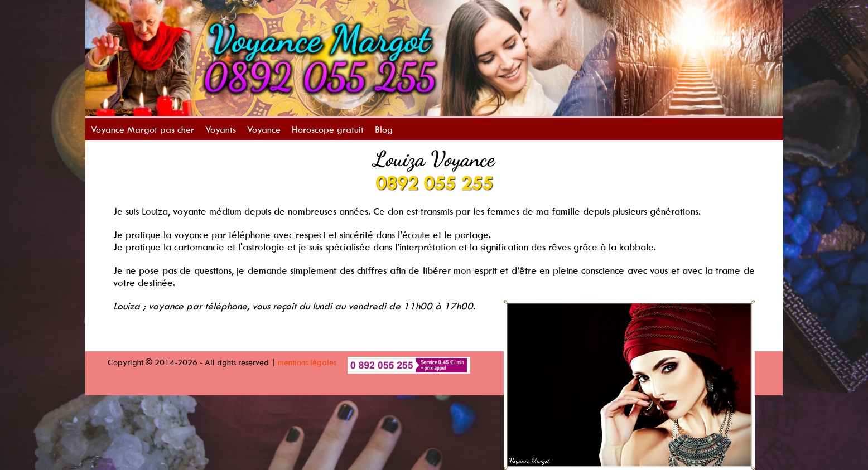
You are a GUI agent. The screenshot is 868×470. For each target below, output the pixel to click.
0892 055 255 (434, 183)
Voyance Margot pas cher (143, 129)
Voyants (221, 129)
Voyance (264, 129)
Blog (384, 129)
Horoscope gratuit (328, 129)
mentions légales (307, 362)
